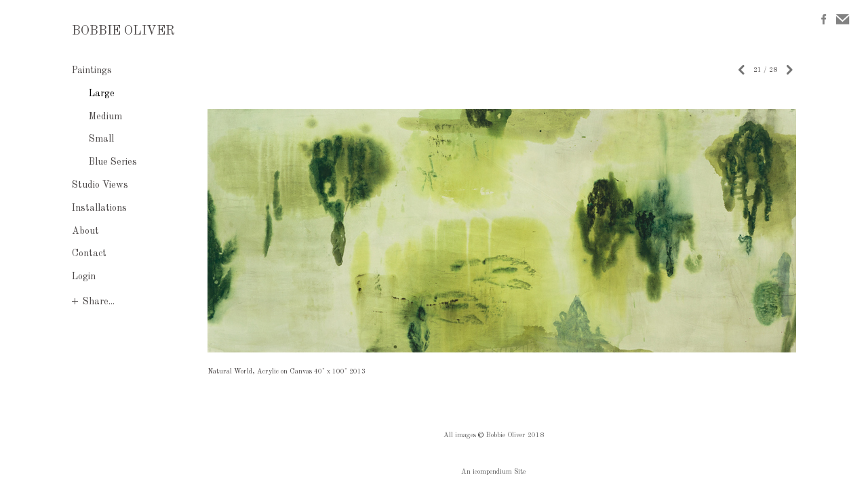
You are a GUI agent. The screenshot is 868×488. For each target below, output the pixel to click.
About (85, 231)
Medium (105, 117)
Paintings (92, 70)
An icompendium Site (493, 472)
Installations (99, 208)
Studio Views (100, 185)
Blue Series (113, 162)
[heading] (106, 32)
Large (102, 94)
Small (101, 139)
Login (84, 277)
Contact (89, 253)
